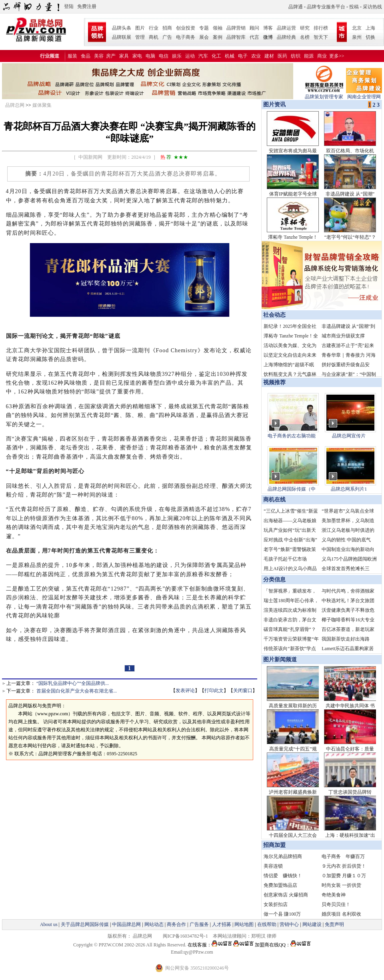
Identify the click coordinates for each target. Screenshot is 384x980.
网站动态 (154, 924)
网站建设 (312, 924)
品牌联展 (122, 37)
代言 (254, 37)
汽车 (203, 56)
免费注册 (87, 6)
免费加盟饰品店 (280, 885)
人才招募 (222, 924)
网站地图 (244, 924)
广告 (167, 37)
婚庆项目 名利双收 (341, 914)
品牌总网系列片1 (349, 489)
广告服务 (199, 924)
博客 (268, 28)
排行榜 (321, 28)
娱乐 (177, 56)
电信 (164, 56)
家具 (124, 56)
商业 (322, 56)
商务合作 (176, 924)
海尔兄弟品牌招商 (283, 856)
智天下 (321, 37)
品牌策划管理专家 (324, 94)
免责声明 (334, 924)
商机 (154, 37)
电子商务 (186, 37)
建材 (269, 56)
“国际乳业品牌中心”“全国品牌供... (73, 683)
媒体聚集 (42, 105)
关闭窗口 (243, 691)
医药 (282, 56)
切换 (370, 37)
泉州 (357, 37)
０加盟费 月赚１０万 (344, 876)
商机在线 (274, 500)
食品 (86, 56)
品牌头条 (122, 28)
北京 (357, 28)
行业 (154, 28)
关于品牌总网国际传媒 (85, 924)
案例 (218, 37)
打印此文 (214, 691)
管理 (140, 37)
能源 (309, 56)
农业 (256, 56)
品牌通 (296, 7)
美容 (99, 56)
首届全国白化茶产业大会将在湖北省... (77, 691)
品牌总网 (15, 105)
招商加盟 (274, 845)
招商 (167, 28)
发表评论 (185, 691)
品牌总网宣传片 (349, 436)
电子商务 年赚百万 (343, 856)
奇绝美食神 (334, 895)
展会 (204, 37)
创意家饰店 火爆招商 (286, 895)
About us (49, 924)
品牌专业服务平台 (326, 7)
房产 (111, 56)
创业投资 (186, 28)
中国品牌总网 (126, 924)
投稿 (354, 7)
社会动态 (274, 315)
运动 (190, 56)
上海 (370, 28)
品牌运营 (286, 28)
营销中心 (289, 924)
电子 (243, 56)
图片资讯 (274, 105)
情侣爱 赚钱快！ (283, 876)
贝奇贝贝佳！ (336, 904)
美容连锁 (273, 866)
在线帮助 (267, 924)
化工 (216, 56)
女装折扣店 (276, 904)
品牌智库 (236, 37)
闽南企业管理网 (364, 94)
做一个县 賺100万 (282, 914)
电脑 (150, 56)
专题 (204, 28)
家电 (137, 56)
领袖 (218, 28)
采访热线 (372, 7)
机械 (230, 56)
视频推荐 (274, 382)
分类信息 (274, 580)
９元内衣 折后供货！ (344, 866)
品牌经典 (286, 37)
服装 (72, 56)
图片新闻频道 (280, 660)
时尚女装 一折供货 (341, 885)
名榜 (305, 37)
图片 (140, 28)
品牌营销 (236, 28)
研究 (305, 28)
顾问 (254, 28)
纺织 (296, 56)
